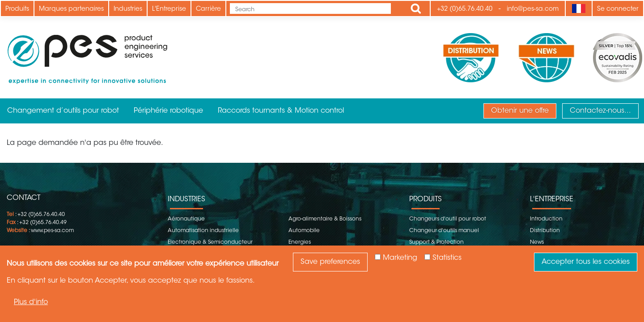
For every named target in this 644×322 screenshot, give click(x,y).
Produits (17, 9)
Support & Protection (436, 242)
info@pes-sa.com (533, 9)
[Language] (578, 8)
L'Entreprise (169, 9)
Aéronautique (186, 219)
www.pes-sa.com (52, 231)
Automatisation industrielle (203, 231)
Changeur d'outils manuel (444, 231)
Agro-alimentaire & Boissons (325, 219)
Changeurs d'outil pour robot (448, 219)
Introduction (546, 219)
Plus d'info (31, 302)
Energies (300, 242)
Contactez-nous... (600, 111)
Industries (128, 9)
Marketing (400, 258)
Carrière (208, 9)
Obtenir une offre (520, 111)
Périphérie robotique (168, 111)
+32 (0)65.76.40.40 (465, 9)
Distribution (545, 231)
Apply (416, 8)
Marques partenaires (71, 9)
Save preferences (330, 262)
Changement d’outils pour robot (63, 111)
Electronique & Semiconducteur (210, 242)
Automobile (304, 231)
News (537, 242)
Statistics (447, 258)
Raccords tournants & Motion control (281, 111)
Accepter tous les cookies (586, 262)
